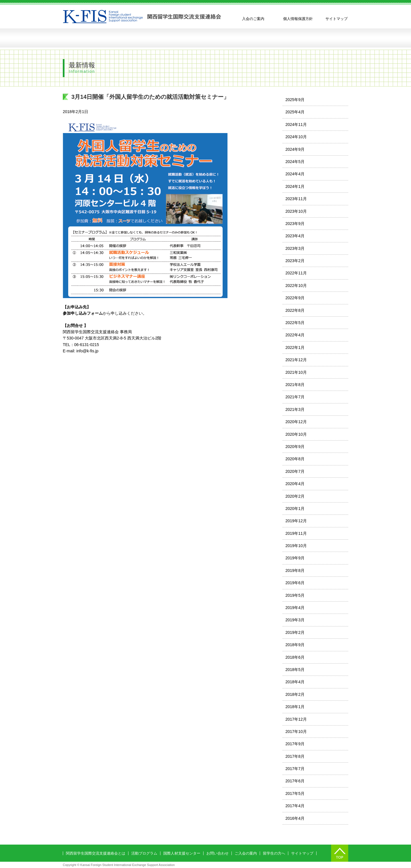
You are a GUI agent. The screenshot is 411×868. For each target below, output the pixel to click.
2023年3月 (295, 248)
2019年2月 (295, 632)
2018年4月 (295, 682)
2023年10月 (296, 211)
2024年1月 (295, 186)
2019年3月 (295, 620)
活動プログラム (170, 38)
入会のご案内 (253, 19)
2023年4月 (295, 236)
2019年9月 (295, 558)
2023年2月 (295, 261)
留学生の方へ (275, 38)
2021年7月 (295, 397)
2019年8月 (295, 570)
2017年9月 (295, 744)
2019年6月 (295, 583)
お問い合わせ (319, 38)
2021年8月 (295, 385)
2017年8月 (295, 756)
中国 (320, 11)
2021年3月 (295, 409)
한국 (340, 11)
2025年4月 (295, 112)
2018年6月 (295, 657)
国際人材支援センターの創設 (223, 38)
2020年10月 (296, 434)
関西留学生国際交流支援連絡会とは (104, 38)
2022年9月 (295, 298)
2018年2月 (295, 694)
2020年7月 (295, 471)
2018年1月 (295, 707)
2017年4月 (295, 806)
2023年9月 (295, 224)
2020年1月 (295, 509)
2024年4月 (295, 174)
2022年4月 (295, 335)
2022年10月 (296, 286)
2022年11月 (296, 273)
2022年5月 (295, 323)
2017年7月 (295, 769)
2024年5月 (295, 162)
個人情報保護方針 (298, 19)
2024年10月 (296, 137)
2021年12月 (296, 360)
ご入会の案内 (246, 853)
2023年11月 (296, 199)
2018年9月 (295, 645)
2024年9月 (295, 149)
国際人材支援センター (182, 853)
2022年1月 (295, 347)
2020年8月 (295, 459)
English (300, 11)
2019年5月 (295, 595)
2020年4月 (295, 484)
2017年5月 (295, 793)
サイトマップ (337, 19)
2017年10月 (296, 732)
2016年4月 (295, 818)
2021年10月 (296, 372)
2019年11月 (296, 533)
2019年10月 (296, 546)
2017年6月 (295, 781)
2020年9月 (295, 447)
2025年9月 (295, 100)
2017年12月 (296, 719)
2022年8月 (295, 310)
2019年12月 (296, 521)
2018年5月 (295, 670)
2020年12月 (296, 422)
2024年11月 (296, 124)
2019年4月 (295, 608)
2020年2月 (295, 496)
